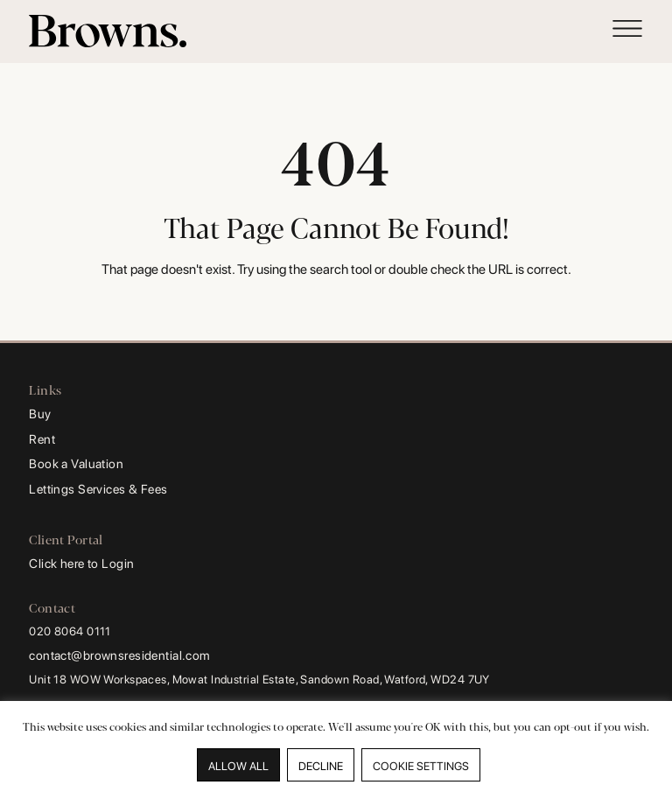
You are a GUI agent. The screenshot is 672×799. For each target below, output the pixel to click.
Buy (40, 414)
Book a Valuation (76, 463)
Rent (42, 439)
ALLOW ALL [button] (238, 766)
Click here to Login (81, 563)
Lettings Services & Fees (98, 489)
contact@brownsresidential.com (120, 655)
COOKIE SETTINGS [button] (421, 766)
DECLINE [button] (321, 766)
